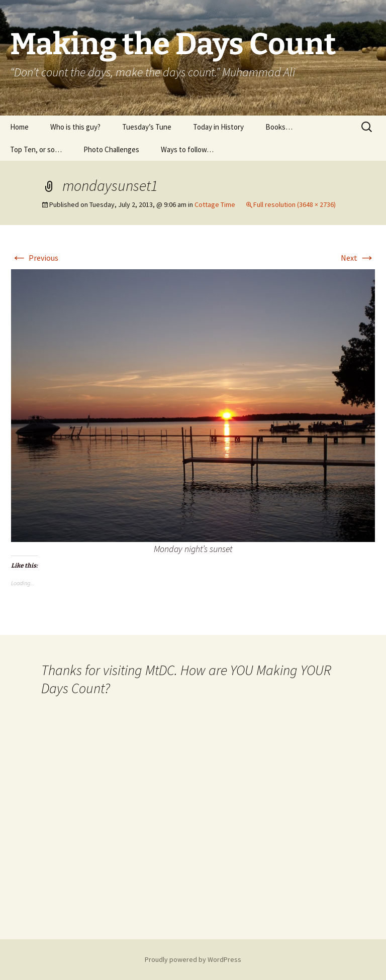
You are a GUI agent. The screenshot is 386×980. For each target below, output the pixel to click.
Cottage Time (215, 204)
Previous (35, 258)
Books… (279, 127)
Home (19, 127)
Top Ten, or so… (36, 149)
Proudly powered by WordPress (193, 959)
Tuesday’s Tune (147, 127)
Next (358, 258)
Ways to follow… (187, 149)
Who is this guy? (75, 127)
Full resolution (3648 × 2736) (295, 204)
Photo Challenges (111, 149)
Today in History (218, 127)
